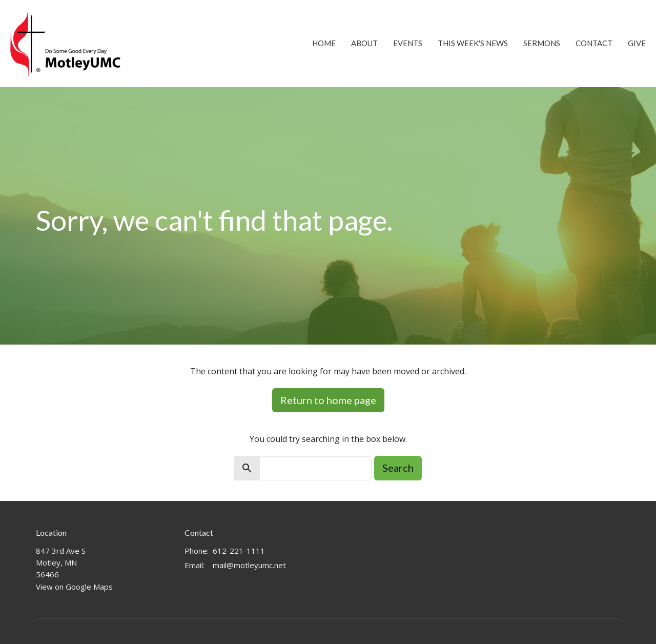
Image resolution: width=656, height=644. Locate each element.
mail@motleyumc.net (249, 565)
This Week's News (473, 43)
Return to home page (328, 400)
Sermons (542, 43)
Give (637, 43)
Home (324, 43)
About (364, 43)
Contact (594, 43)
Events (408, 43)
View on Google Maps (74, 587)
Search (398, 468)
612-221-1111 (239, 551)
